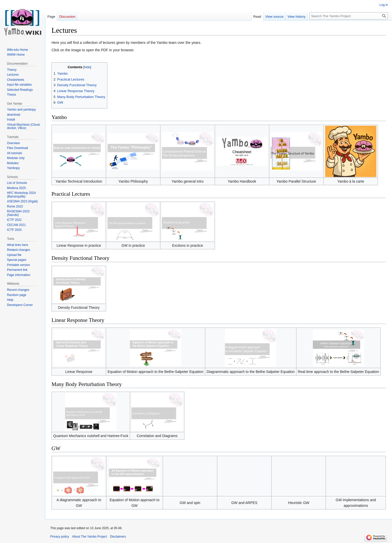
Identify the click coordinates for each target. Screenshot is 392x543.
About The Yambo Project (89, 537)
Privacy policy (60, 537)
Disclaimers (118, 537)
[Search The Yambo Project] (349, 16)
